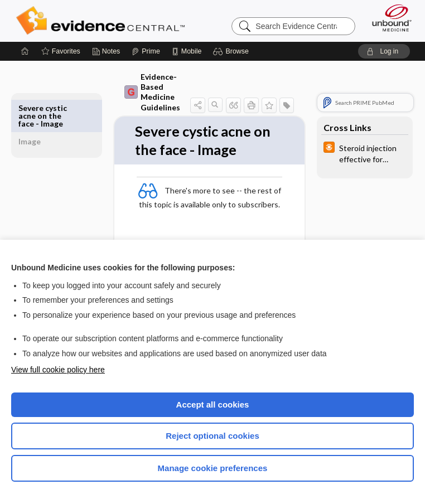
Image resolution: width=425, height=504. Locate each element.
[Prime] (146, 51)
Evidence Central (103, 21)
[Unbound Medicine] (388, 18)
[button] (232, 51)
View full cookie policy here (58, 370)
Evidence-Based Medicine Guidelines (145, 92)
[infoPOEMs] (365, 153)
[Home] (25, 51)
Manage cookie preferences (213, 468)
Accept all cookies (213, 404)
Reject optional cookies (212, 436)
